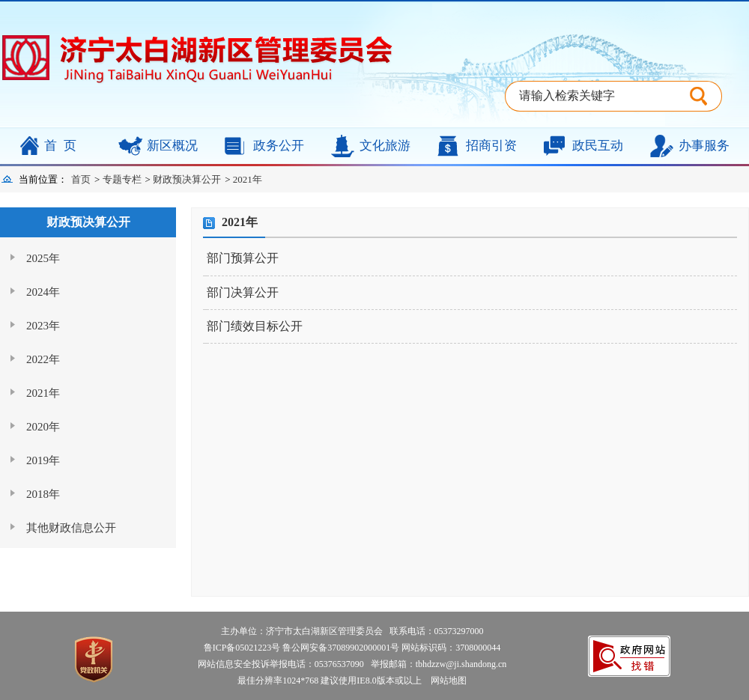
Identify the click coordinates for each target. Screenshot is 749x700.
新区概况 (172, 146)
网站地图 (445, 681)
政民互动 (598, 146)
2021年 (248, 179)
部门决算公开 (243, 292)
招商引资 (491, 146)
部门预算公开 (243, 258)
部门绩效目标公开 (255, 326)
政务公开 (279, 146)
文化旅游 (385, 146)
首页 (64, 146)
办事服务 (704, 146)
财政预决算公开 (187, 179)
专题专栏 (122, 179)
